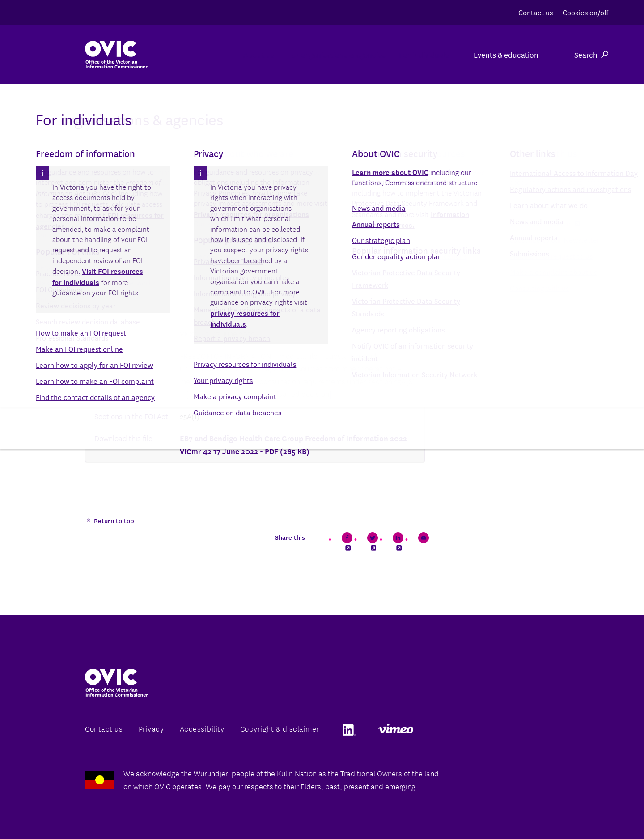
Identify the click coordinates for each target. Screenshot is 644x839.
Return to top (113, 520)
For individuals (413, 54)
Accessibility (202, 728)
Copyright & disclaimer (280, 728)
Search (591, 54)
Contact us (536, 12)
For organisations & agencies (303, 54)
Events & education (506, 54)
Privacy (151, 728)
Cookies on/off (585, 12)
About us (203, 54)
